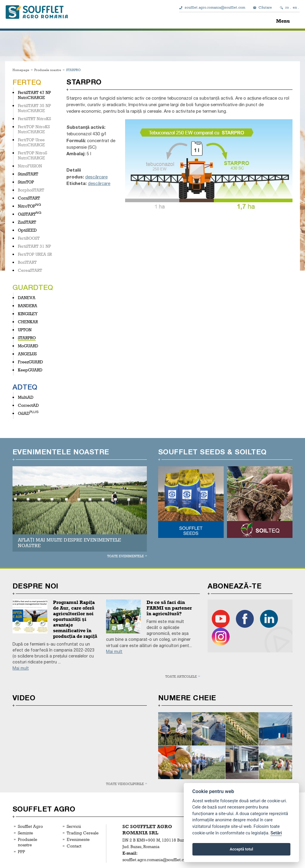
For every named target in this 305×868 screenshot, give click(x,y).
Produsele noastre (48, 70)
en (295, 7)
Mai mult (21, 668)
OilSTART (27, 214)
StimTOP (26, 182)
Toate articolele (181, 676)
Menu (283, 21)
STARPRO (27, 338)
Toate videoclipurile (125, 784)
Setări (276, 833)
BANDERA (28, 306)
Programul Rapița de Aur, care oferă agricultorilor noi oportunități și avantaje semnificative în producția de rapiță (75, 619)
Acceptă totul (241, 849)
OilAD (24, 413)
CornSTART (29, 198)
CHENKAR (28, 322)
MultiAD (26, 397)
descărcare (96, 177)
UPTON (25, 330)
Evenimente (78, 839)
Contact (74, 846)
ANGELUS (27, 354)
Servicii (74, 826)
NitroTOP (27, 206)
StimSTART (28, 174)
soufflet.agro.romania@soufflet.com (215, 7)
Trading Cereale (83, 833)
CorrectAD (28, 405)
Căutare (265, 7)
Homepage (21, 70)
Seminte (25, 833)
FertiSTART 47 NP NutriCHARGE (34, 95)
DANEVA (27, 298)
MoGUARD (28, 346)
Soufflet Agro (30, 826)
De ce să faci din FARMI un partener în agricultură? (169, 608)
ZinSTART (27, 222)
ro (287, 7)
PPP (21, 851)
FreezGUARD (30, 362)
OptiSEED (27, 230)
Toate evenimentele (126, 556)
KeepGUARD (30, 370)
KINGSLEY (28, 314)
